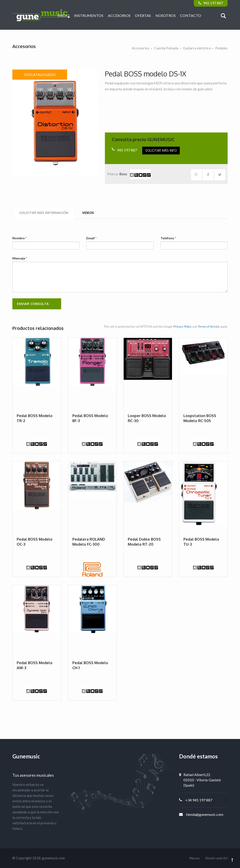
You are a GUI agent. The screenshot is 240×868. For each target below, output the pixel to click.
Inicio (63, 15)
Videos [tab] (88, 213)
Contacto (191, 15)
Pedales (221, 48)
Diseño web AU (217, 858)
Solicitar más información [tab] (44, 213)
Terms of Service (209, 326)
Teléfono (168, 238)
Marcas (195, 858)
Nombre (19, 238)
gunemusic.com (53, 858)
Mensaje (20, 258)
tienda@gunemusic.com (205, 814)
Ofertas (143, 15)
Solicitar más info (161, 150)
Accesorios (119, 15)
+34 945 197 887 (199, 800)
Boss (135, 174)
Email (91, 238)
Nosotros (166, 15)
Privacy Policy (182, 326)
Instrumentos (89, 15)
